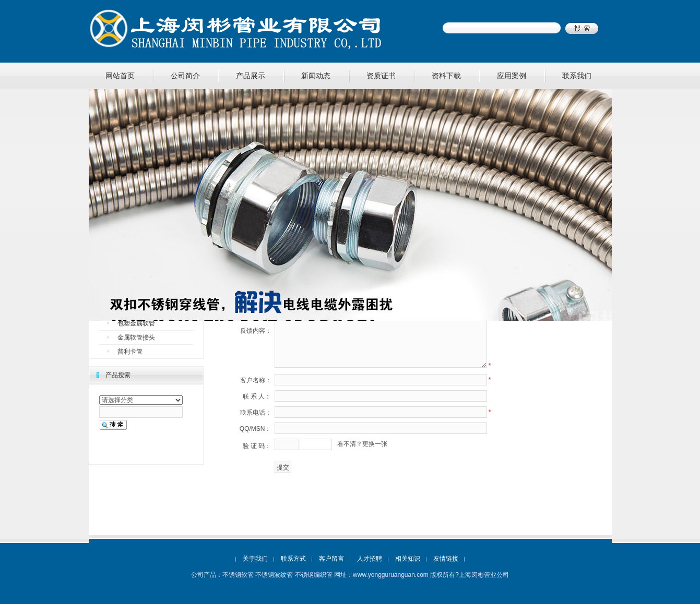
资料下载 (446, 76)
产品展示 (251, 76)
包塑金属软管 (136, 323)
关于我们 (255, 559)
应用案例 (512, 76)
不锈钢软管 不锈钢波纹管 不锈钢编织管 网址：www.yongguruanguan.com (325, 575)
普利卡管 (130, 352)
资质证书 (381, 76)
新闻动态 (316, 76)
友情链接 (446, 559)
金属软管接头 (136, 337)
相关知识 (408, 559)
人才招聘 (370, 559)
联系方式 (293, 559)
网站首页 (120, 76)
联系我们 (577, 76)
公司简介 (185, 76)
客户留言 (331, 559)
